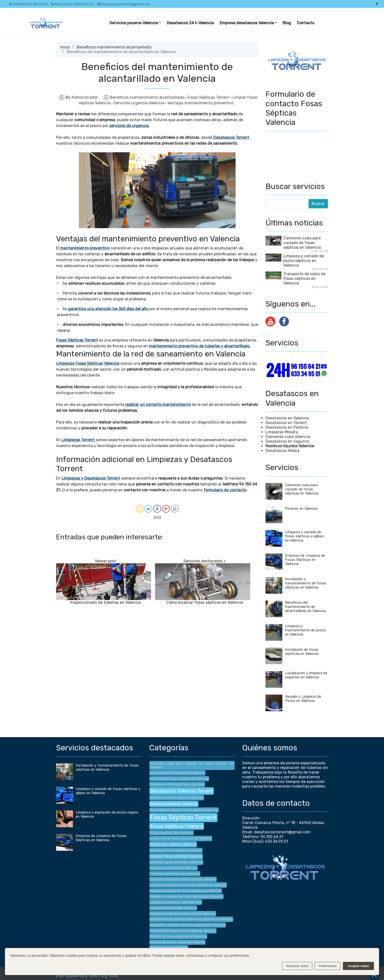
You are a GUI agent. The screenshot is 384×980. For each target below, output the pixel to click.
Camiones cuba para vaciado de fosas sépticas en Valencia (302, 243)
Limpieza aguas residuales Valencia (176, 862)
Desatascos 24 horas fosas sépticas (177, 784)
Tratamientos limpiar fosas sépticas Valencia (183, 931)
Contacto (306, 23)
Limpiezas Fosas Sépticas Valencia (88, 363)
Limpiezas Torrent (78, 440)
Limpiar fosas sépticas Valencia (176, 856)
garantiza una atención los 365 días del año (108, 309)
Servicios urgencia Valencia (139, 103)
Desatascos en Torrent (286, 423)
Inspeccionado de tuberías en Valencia (106, 602)
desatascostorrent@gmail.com (124, 4)
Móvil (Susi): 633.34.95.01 (72, 4)
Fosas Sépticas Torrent (209, 97)
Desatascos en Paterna (287, 427)
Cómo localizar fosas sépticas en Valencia (205, 602)
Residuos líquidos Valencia (290, 446)
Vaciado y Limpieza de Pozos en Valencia (303, 699)
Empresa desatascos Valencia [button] (247, 23)
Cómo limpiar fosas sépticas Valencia (177, 773)
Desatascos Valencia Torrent (182, 791)
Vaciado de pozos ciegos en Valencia (177, 942)
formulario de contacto (225, 490)
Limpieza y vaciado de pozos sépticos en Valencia (304, 261)
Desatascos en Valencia (287, 418)
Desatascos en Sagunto (287, 441)
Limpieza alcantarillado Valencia (174, 868)
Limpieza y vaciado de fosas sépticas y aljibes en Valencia (304, 536)
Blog (287, 23)
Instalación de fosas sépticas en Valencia (302, 652)
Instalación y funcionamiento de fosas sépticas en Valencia (306, 583)
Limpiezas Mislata (282, 432)
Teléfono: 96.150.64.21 (28, 4)
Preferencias (328, 966)
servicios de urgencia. (129, 126)
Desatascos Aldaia (282, 451)
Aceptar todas (358, 966)
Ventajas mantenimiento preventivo (200, 103)
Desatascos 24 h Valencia (190, 23)
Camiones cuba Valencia (288, 437)
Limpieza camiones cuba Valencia (175, 874)
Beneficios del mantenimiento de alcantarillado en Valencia (305, 607)
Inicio (65, 47)
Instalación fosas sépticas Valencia (176, 850)
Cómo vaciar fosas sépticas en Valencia (179, 779)
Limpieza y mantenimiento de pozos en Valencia (305, 630)
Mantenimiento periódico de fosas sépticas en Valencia (191, 919)
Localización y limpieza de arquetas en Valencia (306, 675)
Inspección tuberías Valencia (173, 844)
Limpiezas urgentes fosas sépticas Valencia (183, 914)
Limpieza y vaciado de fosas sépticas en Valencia (186, 896)
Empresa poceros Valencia (174, 804)
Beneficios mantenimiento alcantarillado (114, 47)
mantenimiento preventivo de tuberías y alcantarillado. (200, 346)
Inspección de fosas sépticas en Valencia (181, 838)
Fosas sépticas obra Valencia (172, 833)
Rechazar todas (297, 966)
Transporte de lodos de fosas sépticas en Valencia (304, 278)
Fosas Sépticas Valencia (177, 826)
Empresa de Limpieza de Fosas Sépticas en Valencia (305, 560)
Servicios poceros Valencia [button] (134, 23)
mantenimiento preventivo (84, 248)
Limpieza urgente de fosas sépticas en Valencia (186, 891)
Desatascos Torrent (231, 137)
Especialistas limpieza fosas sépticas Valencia (184, 810)
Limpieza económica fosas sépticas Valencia (183, 879)
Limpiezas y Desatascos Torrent (91, 478)
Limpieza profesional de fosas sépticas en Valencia (188, 885)
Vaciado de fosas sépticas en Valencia (178, 936)
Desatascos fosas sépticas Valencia (177, 797)
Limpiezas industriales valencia (173, 908)
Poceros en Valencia (301, 509)
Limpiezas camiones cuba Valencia (176, 902)
